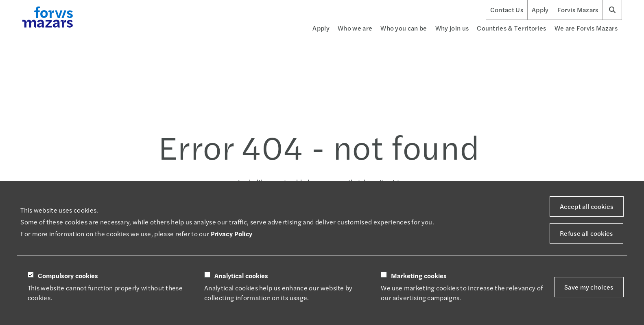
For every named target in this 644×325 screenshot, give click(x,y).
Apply (540, 10)
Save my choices (589, 287)
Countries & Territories (511, 28)
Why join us (452, 28)
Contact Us (507, 10)
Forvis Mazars (578, 10)
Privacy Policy (231, 234)
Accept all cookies (587, 206)
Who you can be (404, 28)
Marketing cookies (419, 276)
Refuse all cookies (586, 233)
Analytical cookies (241, 276)
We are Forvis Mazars (586, 28)
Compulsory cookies (68, 276)
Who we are (355, 28)
